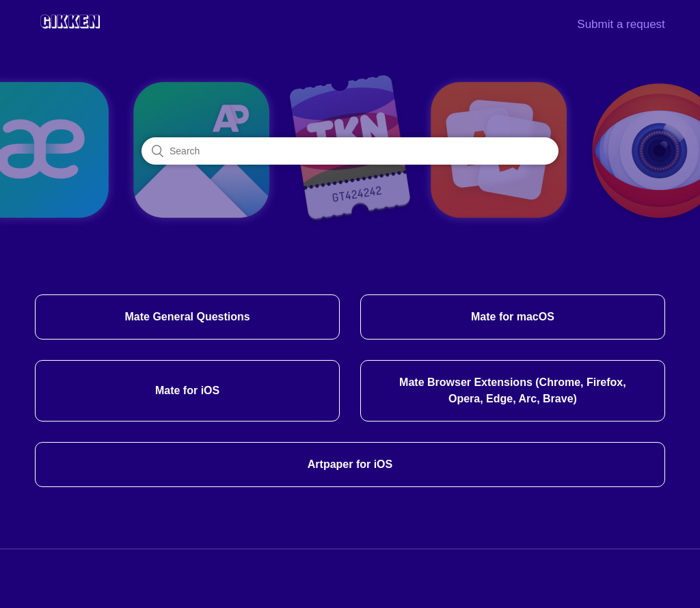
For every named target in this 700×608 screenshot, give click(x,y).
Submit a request (621, 24)
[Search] (350, 151)
